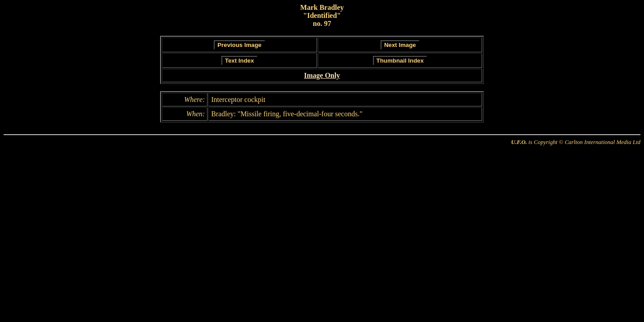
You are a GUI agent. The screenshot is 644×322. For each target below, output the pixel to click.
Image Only (322, 75)
